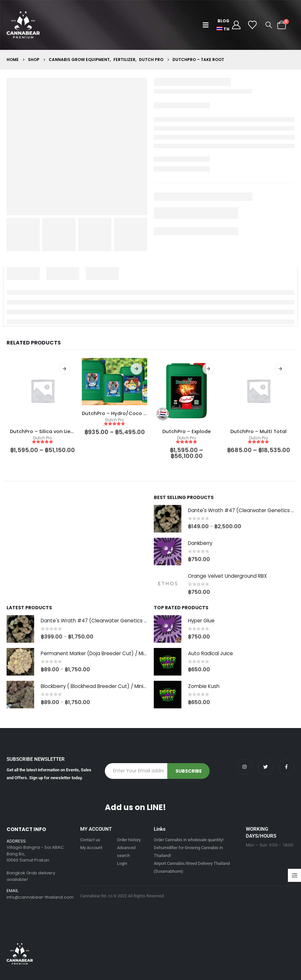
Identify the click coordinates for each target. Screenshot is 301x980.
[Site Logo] (23, 25)
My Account (91, 848)
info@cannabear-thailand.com (40, 897)
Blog (223, 21)
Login (122, 863)
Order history (129, 840)
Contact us (90, 840)
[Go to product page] (168, 519)
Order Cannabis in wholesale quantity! (189, 840)
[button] (207, 25)
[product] (43, 391)
